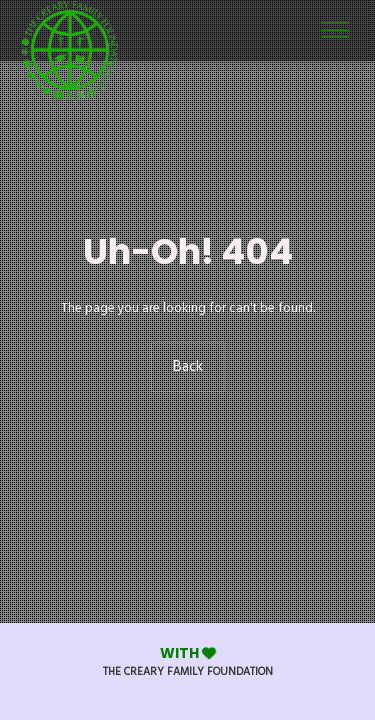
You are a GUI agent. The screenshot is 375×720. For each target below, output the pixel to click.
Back (188, 367)
